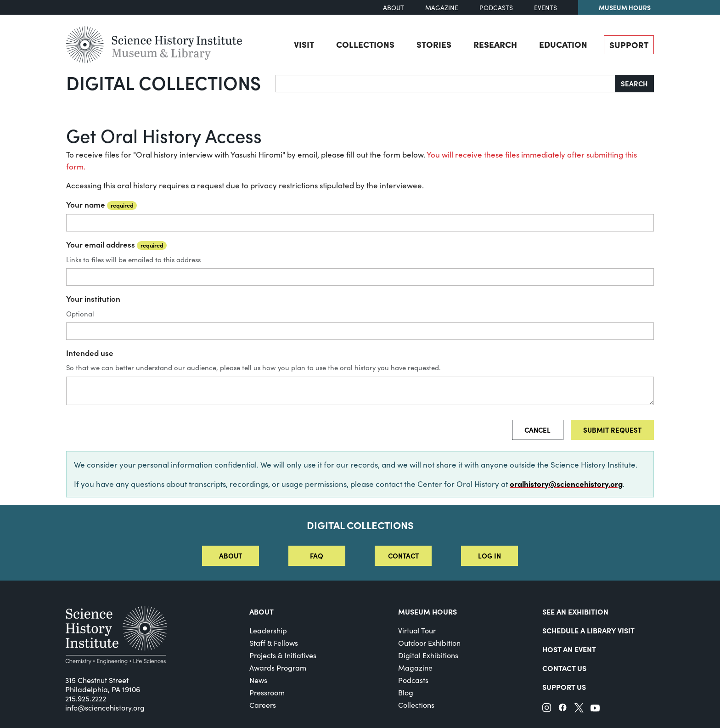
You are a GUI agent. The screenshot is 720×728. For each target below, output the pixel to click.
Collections (365, 44)
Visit (304, 44)
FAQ (317, 556)
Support (629, 45)
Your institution (93, 299)
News (258, 680)
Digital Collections (163, 82)
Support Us (564, 687)
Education (563, 44)
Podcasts (496, 8)
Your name (101, 204)
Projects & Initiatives (283, 655)
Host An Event (569, 649)
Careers (263, 705)
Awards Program (278, 668)
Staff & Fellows (274, 643)
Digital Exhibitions (428, 655)
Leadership (268, 630)
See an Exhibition (575, 611)
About (394, 8)
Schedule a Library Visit (588, 630)
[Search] (445, 84)
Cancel (537, 430)
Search (634, 83)
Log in (489, 556)
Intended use (90, 353)
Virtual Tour (417, 630)
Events (546, 8)
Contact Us (564, 668)
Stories (434, 44)
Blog (406, 692)
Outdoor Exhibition (429, 643)
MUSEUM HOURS (427, 611)
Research (495, 44)
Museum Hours (625, 7)
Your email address (116, 244)
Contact (403, 556)
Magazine (442, 8)
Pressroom (267, 692)
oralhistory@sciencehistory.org (566, 484)
